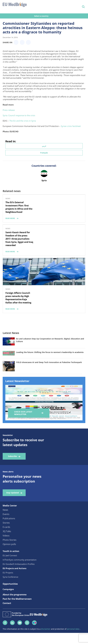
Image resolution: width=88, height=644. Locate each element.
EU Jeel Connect (10, 555)
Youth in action (11, 551)
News (5, 510)
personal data (73, 629)
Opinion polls (9, 544)
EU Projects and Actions (14, 568)
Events (6, 514)
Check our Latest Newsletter (23, 413)
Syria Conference (10, 577)
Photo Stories (10, 540)
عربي (44, 146)
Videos (6, 536)
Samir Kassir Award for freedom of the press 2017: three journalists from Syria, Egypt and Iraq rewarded (19, 239)
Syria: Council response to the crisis (19, 115)
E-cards (6, 527)
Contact (7, 603)
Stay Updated (13, 493)
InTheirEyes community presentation (20, 560)
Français (44, 153)
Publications (9, 518)
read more (10, 218)
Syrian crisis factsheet (71, 126)
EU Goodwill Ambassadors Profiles (19, 564)
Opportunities (10, 584)
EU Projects (8, 573)
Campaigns (8, 589)
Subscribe (12, 456)
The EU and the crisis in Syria (23, 121)
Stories (6, 523)
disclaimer (46, 629)
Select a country (41, 16)
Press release (9, 110)
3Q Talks (7, 531)
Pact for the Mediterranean (17, 599)
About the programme (15, 595)
